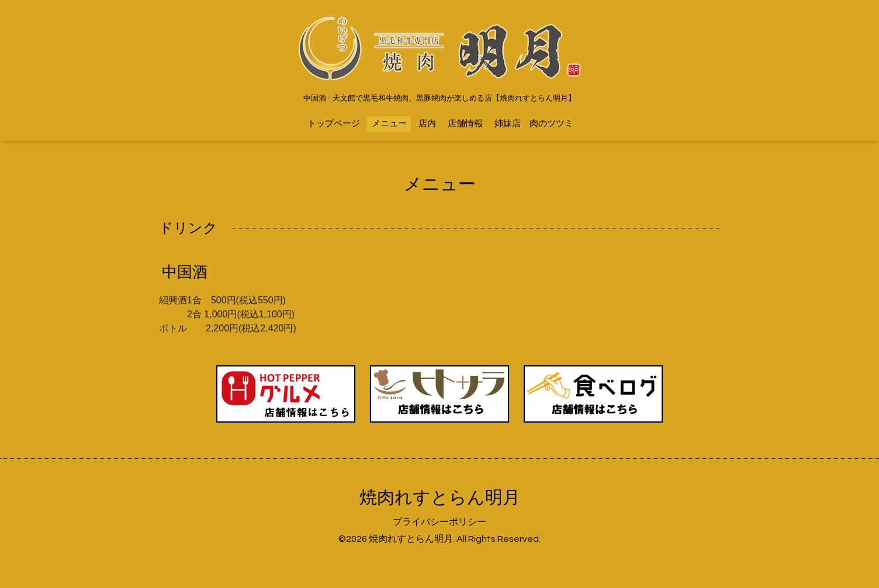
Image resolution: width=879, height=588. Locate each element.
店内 (427, 124)
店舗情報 (465, 124)
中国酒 (185, 272)
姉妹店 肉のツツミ (534, 124)
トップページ (334, 124)
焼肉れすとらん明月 (440, 498)
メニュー (389, 124)
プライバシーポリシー (439, 522)
